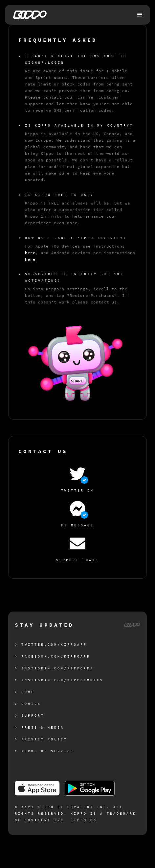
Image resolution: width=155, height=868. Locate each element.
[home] (28, 15)
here (30, 253)
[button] (140, 15)
